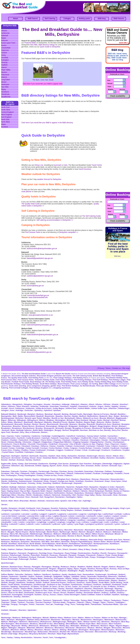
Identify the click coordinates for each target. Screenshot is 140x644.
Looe (78, 522)
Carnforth (21, 438)
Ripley (4, 89)
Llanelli (31, 520)
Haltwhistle (60, 487)
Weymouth (16, 626)
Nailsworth (6, 540)
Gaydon (36, 479)
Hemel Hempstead (96, 491)
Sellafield (75, 577)
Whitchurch (33, 626)
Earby (15, 464)
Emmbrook (30, 466)
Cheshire (75, 440)
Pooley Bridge (117, 555)
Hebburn (76, 491)
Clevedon (16, 446)
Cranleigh (124, 448)
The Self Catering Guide (91, 216)
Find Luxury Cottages (79, 384)
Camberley (26, 436)
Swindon (26, 597)
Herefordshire (15, 493)
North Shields (35, 544)
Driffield (77, 458)
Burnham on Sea (96, 430)
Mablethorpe (6, 530)
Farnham (54, 471)
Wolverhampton (108, 630)
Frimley (40, 475)
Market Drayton (22, 532)
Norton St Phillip (47, 546)
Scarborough (101, 574)
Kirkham (78, 510)
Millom (88, 534)
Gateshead (19, 479)
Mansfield (100, 530)
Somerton (81, 583)
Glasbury (75, 479)
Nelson (29, 540)
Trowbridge (59, 604)
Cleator (123, 444)
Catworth (55, 438)
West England (7, 115)
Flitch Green (60, 473)
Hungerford (49, 497)
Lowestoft (13, 524)
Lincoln (123, 516)
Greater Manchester (19, 483)
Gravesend (99, 481)
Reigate (105, 567)
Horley (99, 495)
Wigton (4, 628)
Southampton (27, 585)
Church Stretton (20, 444)
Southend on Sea (54, 585)
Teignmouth (57, 600)
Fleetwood (40, 473)
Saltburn (37, 574)
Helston (84, 491)
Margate (11, 532)
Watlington (13, 622)
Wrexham (52, 634)
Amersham (54, 406)
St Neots (121, 587)
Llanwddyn (91, 520)
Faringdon (33, 471)
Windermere (81, 628)
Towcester (40, 604)
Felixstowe (99, 471)
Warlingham (21, 620)
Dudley (102, 458)
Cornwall (35, 448)
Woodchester (18, 632)
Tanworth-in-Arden (26, 600)
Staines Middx (27, 589)
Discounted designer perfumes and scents (54, 376)
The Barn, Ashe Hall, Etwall (43, 80)
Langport (43, 514)
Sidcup (37, 581)
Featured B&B (30, 43)
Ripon (76, 569)
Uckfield (5, 610)
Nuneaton (93, 546)
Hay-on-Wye (25, 491)
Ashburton (30, 408)
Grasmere (89, 481)
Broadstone (17, 428)
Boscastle (19, 424)
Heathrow (67, 491)
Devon (109, 456)
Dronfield (5, 58)
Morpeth (87, 536)
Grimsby (32, 483)
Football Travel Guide (20, 382)
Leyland (115, 516)
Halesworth (42, 487)
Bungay (58, 430)
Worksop (113, 632)
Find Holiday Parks (36, 378)
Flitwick (70, 473)
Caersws (10, 436)
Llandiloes (81, 520)
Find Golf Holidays (100, 380)
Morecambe (61, 536)
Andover (93, 406)
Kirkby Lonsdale (53, 510)
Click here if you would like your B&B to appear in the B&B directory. (47, 123)
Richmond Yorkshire (9, 569)
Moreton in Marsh (75, 536)
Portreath (41, 557)
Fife (12, 473)
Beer (111, 416)
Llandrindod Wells (19, 520)
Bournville (64, 424)
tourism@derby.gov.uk (35, 286)
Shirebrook (5, 94)
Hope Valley (6, 70)
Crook (85, 450)
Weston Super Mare (87, 624)
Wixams (47, 630)
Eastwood (74, 464)
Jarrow (4, 505)
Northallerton (74, 544)
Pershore (5, 555)
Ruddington (73, 571)
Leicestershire (33, 516)
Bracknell (91, 424)
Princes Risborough (9, 559)
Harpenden (31, 489)
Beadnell (40, 416)
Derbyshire (72, 456)
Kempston (13, 508)
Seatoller (23, 577)
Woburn (55, 630)
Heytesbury (79, 493)
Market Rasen (53, 532)
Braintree (116, 424)
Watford (4, 622)
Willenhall (31, 628)
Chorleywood (118, 442)
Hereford (5, 493)
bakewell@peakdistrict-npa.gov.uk (40, 258)
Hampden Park (82, 487)
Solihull (46, 583)
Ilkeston (4, 72)
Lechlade (118, 514)
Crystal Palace (8, 452)
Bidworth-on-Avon (91, 418)
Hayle (3, 491)
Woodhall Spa (31, 632)
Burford (66, 430)
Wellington (72, 622)
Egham (127, 464)
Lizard (101, 518)
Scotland (5, 127)
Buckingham (109, 428)
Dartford (25, 456)
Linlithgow (34, 518)
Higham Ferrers (101, 493)
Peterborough (16, 555)
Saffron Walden (7, 574)
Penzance (112, 553)
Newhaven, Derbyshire (20, 542)
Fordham (97, 473)
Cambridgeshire (59, 436)
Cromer (78, 450)
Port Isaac (13, 557)
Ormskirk (73, 549)
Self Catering (50, 19)
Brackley (82, 424)
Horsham (123, 495)
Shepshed (25, 579)
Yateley (10, 638)
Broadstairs (6, 428)
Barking (65, 414)
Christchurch (7, 444)
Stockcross (17, 591)
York (51, 638)
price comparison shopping (38, 386)
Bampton (31, 414)
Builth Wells (38, 430)
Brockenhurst (29, 428)
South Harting (116, 583)
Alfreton (4, 31)
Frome (61, 475)
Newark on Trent (53, 540)
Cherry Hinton (46, 440)
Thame (125, 600)
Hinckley (21, 495)
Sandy (64, 574)
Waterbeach (109, 620)
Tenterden (98, 600)
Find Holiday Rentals (30, 384)
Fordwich (119, 473)
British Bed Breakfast (102, 376)
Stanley (61, 589)
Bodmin (79, 422)
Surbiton (38, 595)
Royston (63, 571)
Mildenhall (67, 534)
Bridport (93, 426)
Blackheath (29, 422)
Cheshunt (84, 440)
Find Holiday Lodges (117, 380)
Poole (108, 555)
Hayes (122, 489)
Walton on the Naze (110, 618)
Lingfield (25, 518)
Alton (19, 406)
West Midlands (72, 624)
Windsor (91, 628)
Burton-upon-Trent (8, 43)
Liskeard (58, 518)
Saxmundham (88, 574)
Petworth (45, 555)
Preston (120, 557)
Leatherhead (108, 514)
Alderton (84, 404)
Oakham (19, 549)
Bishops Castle (96, 420)
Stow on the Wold (16, 593)
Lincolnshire (6, 518)
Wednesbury (34, 622)
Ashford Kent (71, 408)
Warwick (76, 620)
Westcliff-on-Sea (46, 624)
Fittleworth (25, 473)
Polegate (81, 555)
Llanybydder (6, 522)
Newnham (65, 542)
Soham (39, 583)
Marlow (74, 532)
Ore (60, 549)
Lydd (63, 524)
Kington (17, 510)
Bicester (103, 418)
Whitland (54, 626)
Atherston (113, 408)
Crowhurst (106, 450)
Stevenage (109, 589)
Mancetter (68, 530)
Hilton (14, 495)
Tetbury (106, 600)
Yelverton (37, 638)
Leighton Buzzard (60, 516)
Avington (5, 410)
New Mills (5, 87)
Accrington (38, 404)
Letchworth (91, 516)
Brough (68, 428)
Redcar (73, 567)
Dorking (25, 458)
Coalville (61, 446)
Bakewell (5, 36)
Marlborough (65, 532)
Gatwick (28, 479)
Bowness (73, 424)
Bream (25, 426)
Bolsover (5, 40)
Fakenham (5, 471)
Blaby (10, 422)
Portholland (23, 557)
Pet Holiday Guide (53, 382)
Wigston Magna (122, 626)
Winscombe (117, 628)
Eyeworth (5, 468)
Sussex (53, 595)
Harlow (22, 489)
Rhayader (121, 567)
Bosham (27, 424)
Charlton (103, 438)
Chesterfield (6, 48)
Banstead (49, 414)
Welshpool (115, 622)
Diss (122, 456)
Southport (88, 585)
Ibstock (4, 501)
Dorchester (16, 458)
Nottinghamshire (81, 546)
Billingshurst (33, 420)
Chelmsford (23, 440)
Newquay (89, 542)
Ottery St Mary (84, 549)
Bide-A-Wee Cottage (107, 384)
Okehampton (29, 549)
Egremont (6, 466)
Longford (52, 522)
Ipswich (64, 501)
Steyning (118, 589)
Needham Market (18, 540)
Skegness (93, 581)
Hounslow (20, 497)
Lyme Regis (79, 524)
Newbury (84, 540)
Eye (120, 466)
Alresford (124, 404)
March (4, 532)
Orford (65, 549)
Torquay (14, 604)
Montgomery (50, 536)
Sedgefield (58, 577)
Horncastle (107, 495)
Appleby (115, 406)
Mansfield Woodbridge (115, 530)
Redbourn (65, 567)
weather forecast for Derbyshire (49, 179)
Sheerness (113, 577)
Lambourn (5, 514)
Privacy (101, 368)
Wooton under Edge (9, 634)
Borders (116, 422)
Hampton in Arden (107, 487)
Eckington (5, 60)
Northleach (115, 544)
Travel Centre (97, 165)
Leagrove (83, 514)
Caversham (65, 438)
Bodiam (72, 422)
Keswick (54, 508)
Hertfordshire (59, 493)
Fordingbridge (107, 473)
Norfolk (4, 544)
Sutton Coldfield (88, 595)
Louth (106, 522)
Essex (66, 466)
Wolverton (120, 630)
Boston (35, 424)
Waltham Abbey (56, 618)
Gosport (53, 481)
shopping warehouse (62, 388)
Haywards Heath (38, 491)
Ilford (16, 501)
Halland (51, 487)
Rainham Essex (16, 567)
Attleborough (123, 408)
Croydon (126, 450)
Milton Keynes (98, 534)
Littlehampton (74, 518)
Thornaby (30, 602)
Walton (81, 618)
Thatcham (5, 602)
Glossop (4, 62)
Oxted (119, 549)
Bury (22, 432)
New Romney (39, 540)
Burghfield (75, 430)
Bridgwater (73, 426)
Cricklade (51, 450)
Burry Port (116, 430)
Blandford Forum (60, 422)
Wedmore (23, 622)
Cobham (69, 446)
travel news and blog (17, 386)
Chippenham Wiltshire (62, 442)
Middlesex (48, 534)
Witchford (15, 630)
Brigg (100, 426)
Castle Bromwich (33, 438)
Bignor (4, 420)
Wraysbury (23, 634)
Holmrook (56, 495)
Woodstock (54, 632)
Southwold (116, 585)
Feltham (108, 471)
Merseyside (24, 534)
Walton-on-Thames (93, 618)
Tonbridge (5, 604)
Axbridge (19, 410)
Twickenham (96, 604)
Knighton (97, 510)
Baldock (13, 414)
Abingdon (28, 404)
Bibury (79, 418)
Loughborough (97, 522)
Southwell (107, 585)
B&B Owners (119, 19)
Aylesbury (38, 410)
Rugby (82, 571)
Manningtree (90, 530)
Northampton (87, 544)
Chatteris (5, 440)
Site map (126, 368)
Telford (66, 600)
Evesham (90, 466)
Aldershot (75, 404)
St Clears (53, 587)
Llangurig (72, 520)
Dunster (4, 460)
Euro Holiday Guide (86, 382)
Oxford (102, 549)
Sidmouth (45, 581)
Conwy (12, 448)
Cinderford (53, 444)
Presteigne (101, 557)
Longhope (61, 522)
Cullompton (29, 452)
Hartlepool (51, 489)
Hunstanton (60, 497)
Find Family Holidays (64, 380)
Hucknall (35, 497)
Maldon (49, 530)
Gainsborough (7, 479)
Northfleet (13, 544)
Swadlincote (6, 97)
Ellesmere (16, 466)
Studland (71, 593)
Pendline (96, 553)
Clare (107, 444)
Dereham (82, 456)
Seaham (4, 577)
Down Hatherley (65, 458)
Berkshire (19, 418)
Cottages (67, 19)
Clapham (100, 444)
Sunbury (121, 593)
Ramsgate (36, 567)
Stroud (63, 593)
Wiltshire (40, 628)
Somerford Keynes (58, 583)
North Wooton (62, 544)
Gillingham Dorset (48, 479)
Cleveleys (35, 446)
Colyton (115, 446)
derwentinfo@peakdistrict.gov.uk (39, 352)
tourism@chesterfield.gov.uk (38, 295)
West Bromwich (22, 624)
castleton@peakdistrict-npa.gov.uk (40, 276)
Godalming (13, 481)
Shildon (76, 579)
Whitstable (75, 626)
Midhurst (57, 534)
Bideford (111, 418)
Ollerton (47, 549)
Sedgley (67, 577)
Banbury (40, 414)
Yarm (3, 638)
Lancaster (26, 514)
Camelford (71, 436)
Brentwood (40, 426)
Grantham (80, 481)
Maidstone (40, 530)
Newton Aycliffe (113, 542)
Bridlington (84, 426)
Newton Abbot (100, 542)
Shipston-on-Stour (96, 579)
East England (6, 117)
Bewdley (47, 418)
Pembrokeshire (84, 553)
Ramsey (27, 567)
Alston (4, 406)
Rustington (99, 571)
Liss (65, 518)
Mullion (102, 536)
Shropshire (21, 581)
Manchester (79, 530)
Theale (13, 602)
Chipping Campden (81, 442)
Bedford (83, 416)
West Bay (125, 622)
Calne (18, 436)
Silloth (53, 581)
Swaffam (116, 595)
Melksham (117, 532)
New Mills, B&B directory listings (42, 45)
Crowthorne (116, 450)
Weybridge (6, 626)
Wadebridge (6, 618)
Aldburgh (66, 404)
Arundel (4, 408)
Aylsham (57, 410)
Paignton (13, 553)
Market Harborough (38, 532)
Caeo (3, 436)
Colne (108, 446)
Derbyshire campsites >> (69, 232)
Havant (94, 489)
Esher (59, 466)
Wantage (123, 618)
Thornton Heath (59, 602)
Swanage (124, 595)
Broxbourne (97, 428)
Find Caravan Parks (33, 232)
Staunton (88, 589)
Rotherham (26, 571)
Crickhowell (41, 450)
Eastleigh (53, 464)
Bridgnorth (63, 426)
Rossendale (6, 571)
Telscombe (75, 600)
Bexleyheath (70, 418)
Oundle (94, 549)
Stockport (27, 591)
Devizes (102, 456)
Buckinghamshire (122, 428)
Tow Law (49, 604)
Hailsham (22, 487)
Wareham (11, 620)
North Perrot (23, 544)
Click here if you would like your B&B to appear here (43, 84)
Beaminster (50, 416)
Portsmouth (51, 557)
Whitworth (95, 626)
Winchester (70, 628)
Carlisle (103, 436)
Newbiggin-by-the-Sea (70, 540)
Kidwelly (85, 508)
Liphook (50, 518)
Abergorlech (17, 404)
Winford (99, 628)
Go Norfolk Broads (88, 386)
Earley (21, 464)
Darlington (16, 456)
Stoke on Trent (54, 591)
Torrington (23, 604)
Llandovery (6, 520)
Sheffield (122, 577)
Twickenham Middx (111, 604)
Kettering (63, 508)
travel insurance (85, 169)
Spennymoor (24, 587)
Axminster (29, 410)
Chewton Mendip (14, 442)
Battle (20, 416)
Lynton (117, 524)
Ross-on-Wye (123, 569)
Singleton (71, 581)
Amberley (34, 406)
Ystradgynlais (60, 638)
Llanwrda (101, 520)
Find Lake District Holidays (107, 386)
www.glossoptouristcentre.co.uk (41, 315)
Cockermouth (79, 446)
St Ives (61, 587)
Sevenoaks (92, 577)
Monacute (39, 536)
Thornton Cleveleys (43, 602)
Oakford (11, 549)
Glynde (4, 481)
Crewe (32, 450)
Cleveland (26, 446)
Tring (67, 604)
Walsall (46, 618)
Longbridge (42, 522)
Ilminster (41, 501)
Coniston (123, 446)
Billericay (12, 420)
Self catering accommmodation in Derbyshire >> (55, 220)
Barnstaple (88, 414)
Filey (17, 473)
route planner (26, 192)
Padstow (5, 553)
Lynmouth (109, 524)
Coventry (97, 448)
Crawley (17, 450)
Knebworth (88, 510)
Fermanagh (118, 471)
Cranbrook (115, 448)
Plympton (72, 555)
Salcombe (19, 574)
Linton (43, 518)
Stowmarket (29, 593)
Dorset (33, 458)
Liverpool (94, 518)
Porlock (4, 557)
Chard (95, 438)
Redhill (89, 567)
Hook (115, 495)
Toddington (120, 602)
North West (5, 122)
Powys (93, 557)
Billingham (22, 420)
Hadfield (4, 65)
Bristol (115, 426)
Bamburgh (22, 414)
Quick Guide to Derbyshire (50, 47)
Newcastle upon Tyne (113, 540)
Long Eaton (6, 80)
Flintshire (50, 473)
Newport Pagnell (78, 542)
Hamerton (70, 487)
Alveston (25, 406)
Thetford (21, 602)
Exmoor (105, 466)
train (66, 165)
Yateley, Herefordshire (23, 638)
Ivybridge (87, 501)
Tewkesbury (116, 600)
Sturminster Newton (92, 593)
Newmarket (36, 542)
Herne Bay (27, 493)
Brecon (31, 426)
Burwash (15, 432)
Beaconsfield (30, 416)
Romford (91, 569)
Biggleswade (121, 418)
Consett (4, 448)
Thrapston (71, 602)
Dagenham (6, 456)
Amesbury (64, 406)
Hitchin (29, 495)
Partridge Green (46, 553)
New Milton (55, 542)
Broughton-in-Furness (82, 428)
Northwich (20, 546)
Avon (12, 410)
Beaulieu (59, 416)
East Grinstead (31, 464)
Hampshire (94, 487)
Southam (66, 585)
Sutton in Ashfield (103, 595)
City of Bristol (75, 444)
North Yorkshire (32, 546)
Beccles (68, 416)
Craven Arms (6, 450)
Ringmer (53, 569)
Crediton (25, 450)
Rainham (5, 567)
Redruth (97, 567)
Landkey (35, 514)
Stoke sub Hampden (70, 591)
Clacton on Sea (89, 444)
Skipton (114, 581)
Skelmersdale (104, 581)
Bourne (43, 424)
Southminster (77, 585)
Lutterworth (46, 524)
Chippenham (47, 442)
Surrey (46, 595)
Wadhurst (16, 618)
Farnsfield (79, 471)
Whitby (24, 626)
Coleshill (100, 446)
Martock (82, 532)
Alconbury (56, 404)
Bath (15, 416)
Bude (13, 430)
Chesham (66, 440)
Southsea (97, 585)
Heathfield (58, 491)
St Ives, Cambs (72, 587)
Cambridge (46, 436)
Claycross (5, 50)
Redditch (81, 567)
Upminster (32, 610)
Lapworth (52, 514)
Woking (63, 630)
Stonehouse (85, 591)
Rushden (89, 571)
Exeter (98, 466)
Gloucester (104, 479)
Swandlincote (7, 597)
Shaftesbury (102, 577)
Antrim (107, 406)
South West (6, 110)
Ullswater (13, 610)
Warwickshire (86, 620)
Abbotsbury (6, 404)
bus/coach (58, 165)
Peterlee (26, 555)
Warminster (56, 620)
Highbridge (6, 495)
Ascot (11, 408)
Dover (39, 458)
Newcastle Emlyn (96, 540)
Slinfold (4, 583)
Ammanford (83, 406)
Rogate (83, 569)
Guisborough (67, 483)
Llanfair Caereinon (43, 520)
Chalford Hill (86, 438)
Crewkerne (69, 450)
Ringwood (62, 569)
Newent (126, 540)
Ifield (11, 501)
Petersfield (35, 555)
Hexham (70, 493)
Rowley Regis (53, 571)
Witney (30, 630)
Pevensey (54, 555)
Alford (91, 404)
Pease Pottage (71, 553)
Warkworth (45, 620)
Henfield (109, 491)
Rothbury (16, 571)
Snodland (31, 583)
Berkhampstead (8, 418)
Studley (79, 593)
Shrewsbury (11, 581)
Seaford (122, 574)
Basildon (122, 414)
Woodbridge (6, 632)
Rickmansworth (41, 569)
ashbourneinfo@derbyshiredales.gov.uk (42, 249)
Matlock (4, 77)
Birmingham (60, 420)
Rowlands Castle (39, 571)
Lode (15, 522)
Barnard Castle (76, 414)
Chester (105, 440)
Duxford (37, 460)
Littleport (85, 518)
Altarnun (11, 406)
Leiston (71, 516)
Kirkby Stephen (67, 510)
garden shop (56, 386)
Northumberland (8, 546)
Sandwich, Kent (75, 574)
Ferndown (5, 473)
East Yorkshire (86, 464)
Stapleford (79, 589)
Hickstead (89, 493)
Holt (74, 495)
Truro (73, 604)
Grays (107, 481)
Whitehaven (44, 626)
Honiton (80, 495)
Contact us (116, 368)
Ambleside (44, 406)
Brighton (107, 426)
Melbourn (107, 532)
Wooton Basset (77, 632)
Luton (37, 524)
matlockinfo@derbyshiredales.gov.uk (40, 325)
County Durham (85, 448)
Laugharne (62, 514)
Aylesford (48, 410)
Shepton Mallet (36, 579)
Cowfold (106, 448)
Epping (46, 466)
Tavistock (47, 600)
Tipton (103, 602)
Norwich (58, 546)
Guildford (56, 483)
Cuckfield (19, 452)
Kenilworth (31, 508)
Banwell (57, 414)
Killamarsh (5, 75)
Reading (56, 567)
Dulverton (111, 458)
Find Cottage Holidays (63, 378)
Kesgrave (46, 508)
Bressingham (52, 426)
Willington (12, 628)
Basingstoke (6, 416)
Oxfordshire (111, 549)
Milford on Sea (78, 534)
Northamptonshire (101, 544)
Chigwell (36, 442)
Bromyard (60, 428)
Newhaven (5, 84)
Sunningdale (17, 595)
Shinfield (84, 579)
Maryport (91, 532)
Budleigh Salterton (24, 430)
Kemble (4, 508)
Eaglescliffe (6, 464)
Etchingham (75, 466)
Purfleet (33, 559)
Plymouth (63, 555)
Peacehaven (59, 553)
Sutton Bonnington (72, 595)
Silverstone (61, 581)
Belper (4, 38)
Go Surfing (94, 384)
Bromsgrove (49, 428)
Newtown (125, 542)
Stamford (38, 589)
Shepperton (14, 579)
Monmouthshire (28, 536)
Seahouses (14, 577)
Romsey (113, 569)
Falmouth (15, 471)
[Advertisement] (117, 145)
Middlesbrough (36, 534)
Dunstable (120, 458)
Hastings (78, 489)
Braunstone (7, 426)
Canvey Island (93, 436)
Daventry (43, 456)
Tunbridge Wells (83, 604)
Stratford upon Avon (44, 593)
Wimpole (22, 628)
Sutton (60, 595)
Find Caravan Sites (9, 380)
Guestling (47, 483)
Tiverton (110, 602)
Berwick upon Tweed (33, 418)
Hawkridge (103, 489)
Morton (4, 82)
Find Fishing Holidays (83, 380)
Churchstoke (42, 444)
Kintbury (25, 510)
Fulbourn (68, 475)
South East (5, 107)
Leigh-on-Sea (46, 516)
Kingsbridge (7, 510)
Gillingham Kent (63, 479)
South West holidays (48, 384)
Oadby (4, 549)
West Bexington (8, 624)
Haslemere (69, 489)
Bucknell (6, 430)
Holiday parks (85, 19)
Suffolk (113, 593)
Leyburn (107, 516)
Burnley (107, 430)
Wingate (107, 628)
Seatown (39, 577)
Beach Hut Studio (63, 374)
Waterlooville (121, 620)
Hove (28, 497)
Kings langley (113, 508)
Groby (39, 483)
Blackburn (18, 422)
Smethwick (21, 583)
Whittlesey (85, 626)
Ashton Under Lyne (99, 408)
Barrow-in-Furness (101, 414)
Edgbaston (118, 464)
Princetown (111, 557)
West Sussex (102, 624)
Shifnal (68, 579)
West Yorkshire (115, 624)
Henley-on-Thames (121, 491)
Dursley (29, 460)
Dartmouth (34, 456)
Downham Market (50, 458)
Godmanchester (25, 481)
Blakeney (48, 422)
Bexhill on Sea (58, 418)
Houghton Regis (8, 497)
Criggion (60, 450)
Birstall (70, 420)
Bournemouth (53, 424)
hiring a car (39, 165)
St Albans (35, 587)
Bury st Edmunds (33, 432)
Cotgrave (74, 448)
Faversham (89, 471)
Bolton (108, 422)
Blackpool (39, 422)
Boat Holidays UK (37, 382)
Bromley (39, 428)
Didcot (116, 456)
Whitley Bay (64, 626)
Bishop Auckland (81, 420)
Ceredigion (75, 438)
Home (15, 19)
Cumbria (39, 452)
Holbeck (47, 495)
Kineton (103, 508)
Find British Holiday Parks (117, 378)
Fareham (24, 471)
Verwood (5, 614)
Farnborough (44, 471)
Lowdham (114, 522)
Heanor (4, 67)
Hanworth (120, 487)
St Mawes (112, 587)
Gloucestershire (117, 479)
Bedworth (103, 416)
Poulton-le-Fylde (82, 557)
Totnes (32, 604)
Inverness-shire (53, 501)
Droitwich (85, 458)
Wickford (104, 626)
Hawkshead (113, 489)
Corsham (44, 448)
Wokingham (72, 630)
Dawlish (52, 456)
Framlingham (30, 475)
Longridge (71, 522)
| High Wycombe (115, 493)
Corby (28, 448)
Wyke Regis (62, 634)
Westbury (34, 624)
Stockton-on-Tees (40, 591)
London (22, 522)
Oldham (39, 549)
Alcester (47, 404)
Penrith (103, 553)
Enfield (38, 466)
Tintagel (96, 602)
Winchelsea (59, 628)
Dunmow (21, 460)
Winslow (126, 628)
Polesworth (91, 555)
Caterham (46, 438)
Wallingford (26, 618)
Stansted (69, 589)
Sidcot (30, 581)
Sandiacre (5, 92)
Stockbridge (6, 591)
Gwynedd (78, 483)
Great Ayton (116, 481)
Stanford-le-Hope (50, 589)
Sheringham (59, 579)
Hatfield (87, 489)
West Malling (59, 624)
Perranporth (122, 553)
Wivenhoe (39, 630)
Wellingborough (59, 622)
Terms (108, 368)
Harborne (5, 489)
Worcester (89, 632)
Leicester (22, 516)
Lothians (85, 522)
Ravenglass (46, 567)
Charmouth (112, 438)
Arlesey (123, 406)
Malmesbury (58, 530)
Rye (107, 571)
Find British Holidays (70, 386)
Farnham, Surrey (66, 471)
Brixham (122, 426)
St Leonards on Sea (99, 587)
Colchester (91, 446)
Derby (3, 55)
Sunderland (6, 595)
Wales (4, 124)
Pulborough (24, 559)
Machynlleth (18, 530)
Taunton (38, 600)
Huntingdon (71, 497)
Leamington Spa (95, 514)
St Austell (44, 587)
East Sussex (64, 464)
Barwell (114, 414)
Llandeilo (119, 518)
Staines (16, 589)
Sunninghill (29, 595)
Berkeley (124, 416)
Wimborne (49, 628)
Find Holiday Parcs (80, 378)
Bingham (50, 420)
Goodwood (38, 481)
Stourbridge (110, 591)
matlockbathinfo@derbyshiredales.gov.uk (42, 335)
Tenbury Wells (87, 600)
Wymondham (73, 634)
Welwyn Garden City (92, 622)
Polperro (101, 555)
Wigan (112, 626)
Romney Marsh (102, 569)
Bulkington (49, 430)
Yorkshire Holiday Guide (45, 380)
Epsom (53, 466)
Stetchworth (98, 589)
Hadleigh (13, 487)
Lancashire (15, 514)
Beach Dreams (64, 384)
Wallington (37, 618)
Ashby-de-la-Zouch (44, 408)
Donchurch (6, 458)
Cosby (66, 448)
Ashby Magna (58, 408)
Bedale (75, 416)
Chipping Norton (97, 442)
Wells (80, 622)
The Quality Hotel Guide (31, 204)
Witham (23, 630)
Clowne (4, 53)
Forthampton (11, 475)
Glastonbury (85, 479)
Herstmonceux (38, 493)
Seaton (31, 577)
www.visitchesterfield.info (38, 297)
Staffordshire (7, 589)
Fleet (33, 473)
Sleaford (122, 581)
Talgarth (13, 600)
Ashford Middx (84, 408)
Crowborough (94, 450)
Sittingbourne (82, 581)
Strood (56, 593)
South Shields (92, 583)
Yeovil (45, 638)
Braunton (17, 426)
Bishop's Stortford (111, 420)
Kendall (22, 508)
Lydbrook (56, 524)
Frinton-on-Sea (50, 475)
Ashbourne (5, 33)
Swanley (17, 597)
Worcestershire (101, 632)
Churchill (32, 444)
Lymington (90, 524)
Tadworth (5, 600)
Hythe (80, 497)
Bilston (42, 420)
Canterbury (81, 436)
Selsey (83, 577)
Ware (3, 620)
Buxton (4, 45)
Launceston (72, 514)
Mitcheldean (15, 536)
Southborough (40, 585)
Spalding (14, 587)
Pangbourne (33, 553)
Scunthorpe (112, 574)
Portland (33, 557)
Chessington (95, 440)
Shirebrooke (110, 579)
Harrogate (41, 489)
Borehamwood (7, 424)
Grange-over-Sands (66, 481)
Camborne (36, 436)
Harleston (14, 489)
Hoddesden (38, 495)
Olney (54, 549)
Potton (71, 557)
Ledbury (127, 514)
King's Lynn (125, 508)
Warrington (66, 620)
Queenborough (7, 563)
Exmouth (113, 466)
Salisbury (29, 574)
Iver (80, 501)
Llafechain (110, 518)
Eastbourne (43, 464)
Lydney (70, 524)
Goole (46, 481)
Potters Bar (62, 557)
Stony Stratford (97, 591)
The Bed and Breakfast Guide (34, 374)
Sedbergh (48, 577)
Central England (7, 112)
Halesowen (32, 487)
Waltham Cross (70, 618)
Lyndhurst (99, 524)
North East (5, 119)
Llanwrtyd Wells (113, 520)
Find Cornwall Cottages (19, 388)
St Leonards (84, 587)
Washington (98, 620)
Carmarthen (112, 436)
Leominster (81, 516)
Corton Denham (56, 448)
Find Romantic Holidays (11, 384)
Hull (41, 497)
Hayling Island (13, 491)
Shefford (5, 579)
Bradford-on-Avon (104, 424)
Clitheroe (44, 446)
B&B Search (33, 19)
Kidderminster (74, 508)
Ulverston (22, 610)
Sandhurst (46, 574)
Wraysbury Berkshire (38, 634)
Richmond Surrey (26, 569)
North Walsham (49, 544)
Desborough (92, 456)
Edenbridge (107, 464)
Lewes (100, 516)
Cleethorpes (6, 446)
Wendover (106, 622)
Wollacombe (43, 632)
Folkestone (79, 473)
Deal (58, 456)
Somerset (71, 583)
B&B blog (102, 19)
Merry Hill (14, 534)
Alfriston (107, 404)
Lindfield (16, 518)
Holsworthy (66, 495)
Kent (39, 508)
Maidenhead (29, 530)
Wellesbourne (46, 622)
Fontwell (88, 473)
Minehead (109, 534)
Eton (83, 466)
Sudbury (105, 593)
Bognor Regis (90, 422)
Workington (83, 630)
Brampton (126, 424)
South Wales (104, 583)
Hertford (49, 493)
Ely (22, 466)
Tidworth (80, 602)
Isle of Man (73, 501)
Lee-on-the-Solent (9, 516)
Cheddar (14, 440)
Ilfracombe (24, 501)
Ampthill (73, 406)
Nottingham (68, 546)
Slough (12, 583)
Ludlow (22, 524)
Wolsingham (95, 630)
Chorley (108, 442)
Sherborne (48, 579)
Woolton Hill (65, 632)
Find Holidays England (39, 388)
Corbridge (20, 448)
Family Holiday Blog (103, 382)
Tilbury (88, 602)
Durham (12, 460)
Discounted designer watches (24, 376)
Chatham (122, 438)
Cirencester (64, 444)
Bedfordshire (93, 416)
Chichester (27, 442)
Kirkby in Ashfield (37, 510)
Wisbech (6, 630)
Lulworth (30, 524)
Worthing (121, 632)
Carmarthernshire (8, 438)
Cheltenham (34, 440)
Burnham (84, 430)
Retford (112, 567)
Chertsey (57, 440)
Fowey (21, 475)
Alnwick (115, 404)
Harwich (60, 489)
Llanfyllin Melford (59, 520)
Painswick (22, 553)
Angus (100, 406)
